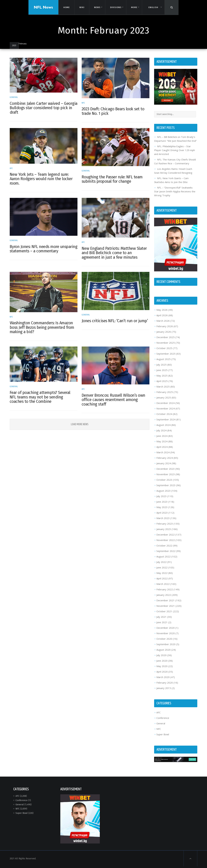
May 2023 (161, 509)
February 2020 (164, 685)
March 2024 (162, 455)
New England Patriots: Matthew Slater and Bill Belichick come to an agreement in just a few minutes (115, 251)
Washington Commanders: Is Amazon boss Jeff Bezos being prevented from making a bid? (44, 325)
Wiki (82, 7)
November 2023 (165, 476)
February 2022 (164, 592)
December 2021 (165, 603)
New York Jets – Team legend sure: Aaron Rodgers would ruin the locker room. (43, 178)
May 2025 (161, 378)
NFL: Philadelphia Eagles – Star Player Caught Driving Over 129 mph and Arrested (174, 153)
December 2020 (165, 630)
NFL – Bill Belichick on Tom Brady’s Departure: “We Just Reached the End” (174, 140)
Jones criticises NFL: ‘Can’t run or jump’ (115, 318)
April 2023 (161, 515)
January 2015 (163, 690)
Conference (162, 720)
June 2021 (161, 625)
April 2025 (161, 383)
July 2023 (161, 498)
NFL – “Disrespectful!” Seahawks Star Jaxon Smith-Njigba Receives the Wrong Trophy (174, 195)
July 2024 (161, 433)
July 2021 (161, 619)
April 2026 (161, 317)
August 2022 (163, 559)
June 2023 (161, 504)
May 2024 (161, 444)
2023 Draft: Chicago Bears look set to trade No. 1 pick (113, 111)
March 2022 (162, 586)
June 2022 (161, 570)
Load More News (80, 421)
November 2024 (165, 411)
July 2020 (161, 657)
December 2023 (165, 471)
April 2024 (161, 449)
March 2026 (162, 323)
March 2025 (162, 389)
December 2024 (165, 405)
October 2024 (163, 416)
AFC (13, 167)
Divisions (116, 7)
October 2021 (163, 614)
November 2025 (165, 345)
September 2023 (165, 487)
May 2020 (161, 668)
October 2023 (163, 482)
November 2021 (165, 608)
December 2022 (165, 537)
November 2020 (165, 635)
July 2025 (161, 367)
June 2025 (161, 372)
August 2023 (163, 493)
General (15, 97)
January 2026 (163, 334)
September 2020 (165, 646)
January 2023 (163, 531)
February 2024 (164, 460)
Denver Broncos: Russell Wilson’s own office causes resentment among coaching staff (114, 396)
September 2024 (165, 422)
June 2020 (161, 663)
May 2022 (161, 575)
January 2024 (163, 466)
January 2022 (163, 597)
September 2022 (165, 553)
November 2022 (165, 542)
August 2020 (163, 652)
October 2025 (163, 350)
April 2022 (161, 581)
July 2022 (161, 564)
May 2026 (161, 312)
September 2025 (165, 356)
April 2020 (161, 674)
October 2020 (163, 641)
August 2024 (163, 427)
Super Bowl (162, 737)
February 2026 (164, 328)
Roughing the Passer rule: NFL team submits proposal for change (112, 178)
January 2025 (163, 400)
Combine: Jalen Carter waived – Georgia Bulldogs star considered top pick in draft (43, 107)
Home (66, 7)
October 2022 (163, 548)
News (97, 7)
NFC (84, 102)
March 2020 (162, 679)
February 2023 (164, 526)
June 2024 (161, 438)
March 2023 (162, 520)
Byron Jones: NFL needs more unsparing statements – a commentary (36, 249)
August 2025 (163, 361)
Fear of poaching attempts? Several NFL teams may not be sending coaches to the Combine (42, 394)
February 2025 (164, 394)
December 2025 (165, 339)
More (134, 7)
